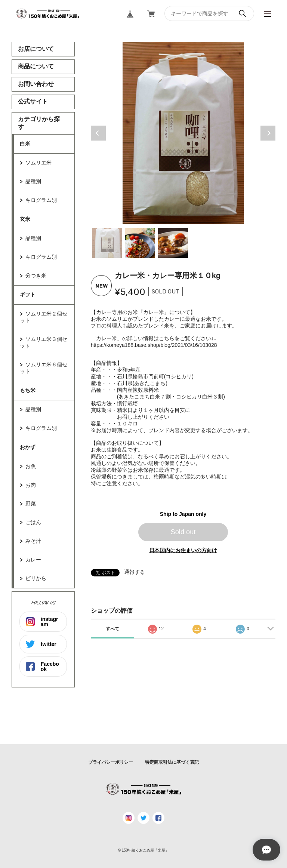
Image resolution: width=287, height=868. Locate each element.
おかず (28, 447)
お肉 (31, 485)
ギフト (28, 295)
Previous (98, 133)
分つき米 (36, 276)
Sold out (183, 532)
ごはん (33, 522)
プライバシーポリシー (111, 762)
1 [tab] (107, 243)
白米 (25, 144)
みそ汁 (33, 541)
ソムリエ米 (38, 163)
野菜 (31, 504)
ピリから (36, 578)
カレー (33, 560)
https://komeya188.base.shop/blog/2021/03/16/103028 (154, 345)
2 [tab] (140, 243)
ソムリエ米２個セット (44, 317)
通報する (135, 572)
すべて (112, 629)
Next (268, 133)
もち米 (28, 390)
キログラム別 (41, 200)
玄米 (25, 219)
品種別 (33, 181)
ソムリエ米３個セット (44, 342)
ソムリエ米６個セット (44, 368)
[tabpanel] (183, 133)
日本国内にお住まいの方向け (183, 550)
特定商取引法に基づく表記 (172, 762)
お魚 (31, 466)
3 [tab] (173, 243)
